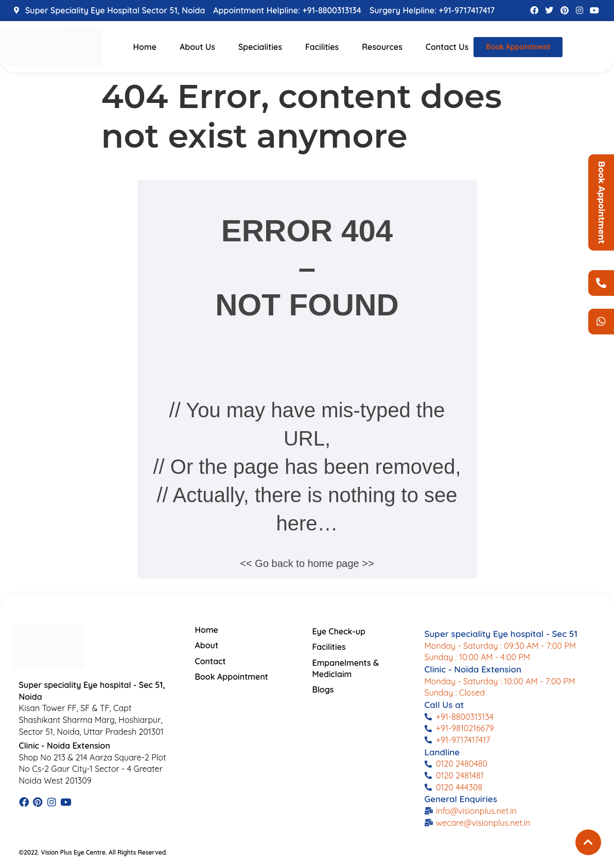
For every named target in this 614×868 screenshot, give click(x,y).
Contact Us (447, 47)
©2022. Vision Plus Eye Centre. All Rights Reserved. (93, 852)
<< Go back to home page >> (307, 563)
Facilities (322, 47)
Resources (382, 47)
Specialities (260, 47)
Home (145, 47)
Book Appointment (601, 202)
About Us (197, 47)
